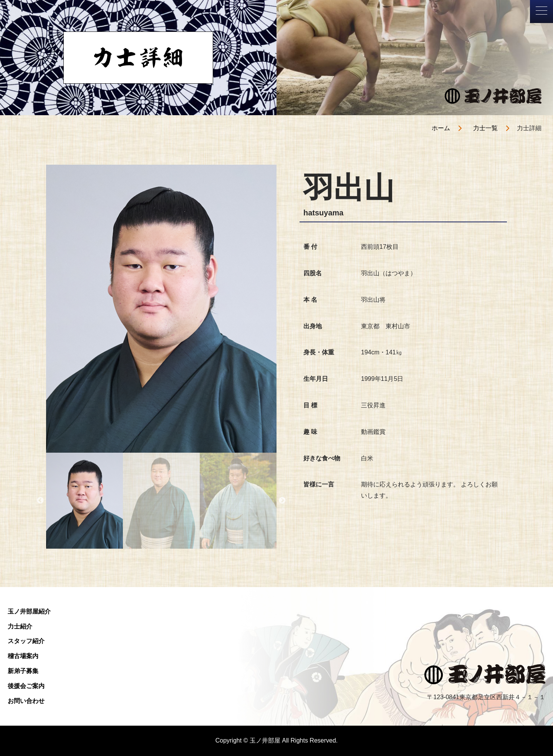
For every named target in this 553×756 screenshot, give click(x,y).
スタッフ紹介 (26, 641)
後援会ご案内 (26, 686)
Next (282, 501)
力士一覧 (485, 128)
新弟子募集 (23, 671)
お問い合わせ (26, 701)
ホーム (441, 128)
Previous (40, 501)
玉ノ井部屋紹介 (29, 611)
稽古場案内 (23, 656)
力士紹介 (20, 626)
